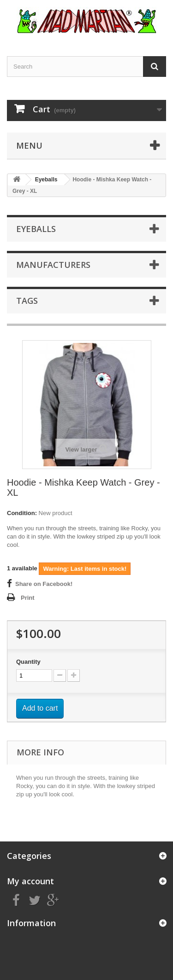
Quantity (28, 662)
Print (28, 598)
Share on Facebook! (44, 584)
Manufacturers (53, 265)
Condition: (22, 513)
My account (30, 881)
